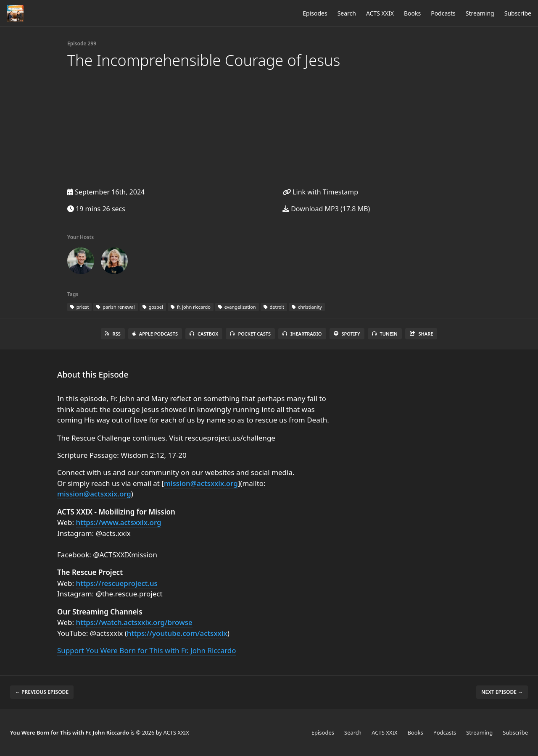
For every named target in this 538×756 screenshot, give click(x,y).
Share (421, 334)
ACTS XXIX (380, 13)
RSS (113, 334)
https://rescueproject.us (117, 583)
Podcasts (443, 13)
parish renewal (115, 307)
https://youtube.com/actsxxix (177, 633)
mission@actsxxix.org (201, 483)
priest (79, 307)
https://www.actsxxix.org (119, 522)
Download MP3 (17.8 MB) (326, 209)
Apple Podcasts (155, 334)
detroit (274, 307)
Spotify (347, 334)
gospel (153, 307)
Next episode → (502, 692)
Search (347, 13)
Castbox (204, 334)
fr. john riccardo (191, 307)
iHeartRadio (302, 334)
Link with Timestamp (320, 192)
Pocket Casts (250, 334)
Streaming (480, 13)
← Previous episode (42, 692)
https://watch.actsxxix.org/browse (134, 622)
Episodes (315, 13)
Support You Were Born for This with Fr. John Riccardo (147, 650)
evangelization (237, 307)
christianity (307, 307)
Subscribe (518, 13)
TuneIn (385, 334)
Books (412, 13)
